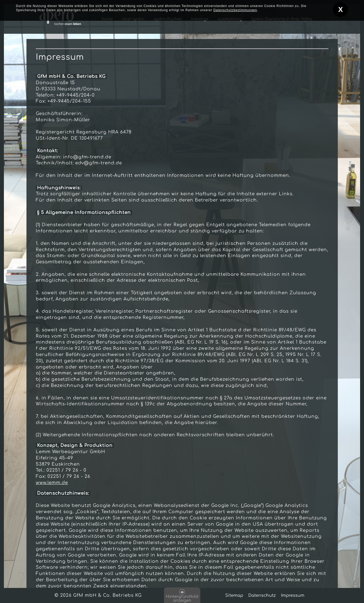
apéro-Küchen (168, 19)
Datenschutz (262, 595)
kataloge (200, 19)
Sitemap (234, 595)
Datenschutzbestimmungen (235, 8)
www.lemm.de (52, 483)
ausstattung (230, 19)
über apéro (133, 19)
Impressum (293, 595)
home (107, 19)
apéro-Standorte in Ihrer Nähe (281, 19)
